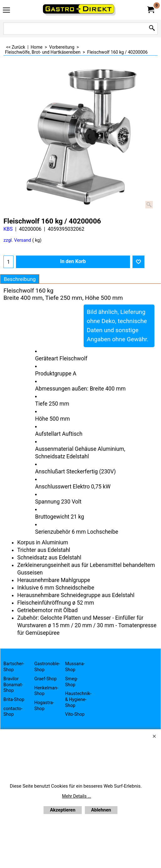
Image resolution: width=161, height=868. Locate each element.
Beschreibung (20, 279)
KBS (8, 229)
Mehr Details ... (77, 796)
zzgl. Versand (17, 240)
